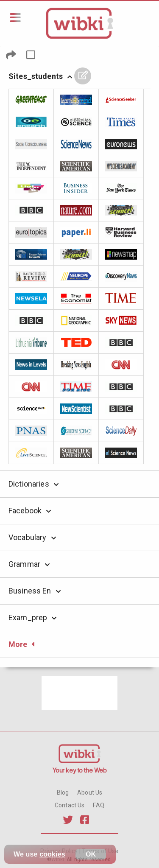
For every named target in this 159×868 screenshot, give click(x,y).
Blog (63, 792)
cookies (52, 854)
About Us (90, 792)
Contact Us (70, 805)
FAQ (98, 805)
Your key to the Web (80, 770)
